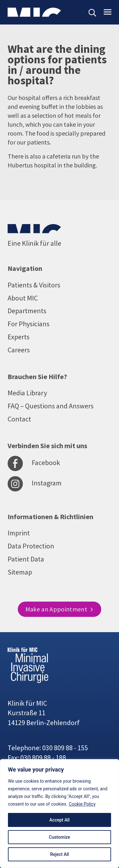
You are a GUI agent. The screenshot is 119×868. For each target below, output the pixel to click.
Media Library (27, 393)
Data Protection (31, 546)
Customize (60, 837)
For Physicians (29, 324)
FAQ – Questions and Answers (51, 406)
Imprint (19, 533)
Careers (19, 350)
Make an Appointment (60, 609)
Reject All (60, 854)
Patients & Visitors (34, 285)
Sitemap (20, 572)
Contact (19, 419)
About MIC (23, 298)
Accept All (60, 820)
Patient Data (26, 559)
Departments (27, 311)
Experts (19, 337)
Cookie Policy (82, 804)
